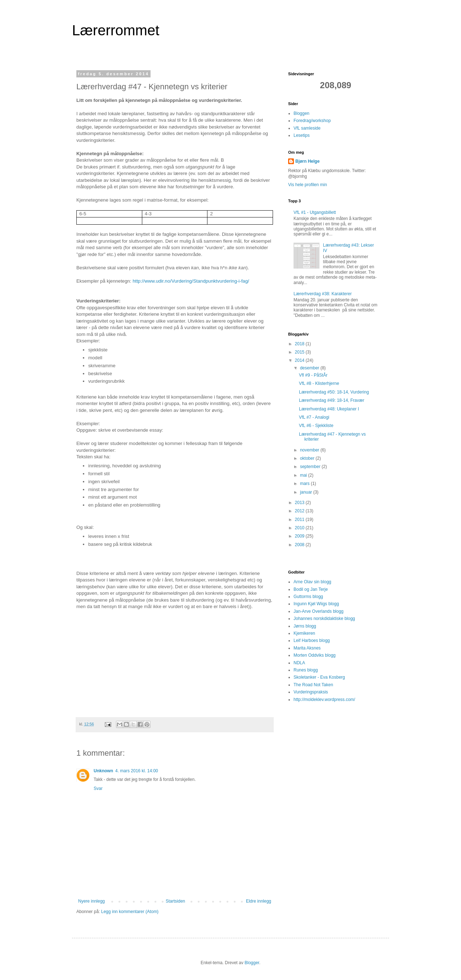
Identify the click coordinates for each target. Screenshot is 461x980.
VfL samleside (307, 128)
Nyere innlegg (91, 901)
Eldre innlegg (259, 901)
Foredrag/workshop (312, 121)
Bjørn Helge (307, 161)
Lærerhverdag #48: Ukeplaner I (329, 409)
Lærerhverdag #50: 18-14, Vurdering (334, 392)
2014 (300, 360)
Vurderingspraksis (311, 692)
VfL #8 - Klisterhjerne (319, 383)
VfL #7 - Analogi (314, 417)
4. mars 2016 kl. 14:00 (137, 771)
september (311, 467)
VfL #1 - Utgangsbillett (315, 212)
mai (304, 475)
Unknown (103, 771)
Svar (98, 788)
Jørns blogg (305, 626)
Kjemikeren (304, 633)
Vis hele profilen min (308, 185)
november (310, 450)
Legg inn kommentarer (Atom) (130, 912)
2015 (300, 352)
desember (310, 368)
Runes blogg (306, 670)
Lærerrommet (116, 30)
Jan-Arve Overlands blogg (319, 611)
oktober (308, 458)
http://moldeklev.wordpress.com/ (324, 700)
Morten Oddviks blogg (315, 655)
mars (305, 484)
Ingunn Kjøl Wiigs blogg (316, 604)
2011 (300, 520)
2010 (300, 528)
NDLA (299, 663)
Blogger (252, 963)
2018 (300, 344)
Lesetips (302, 135)
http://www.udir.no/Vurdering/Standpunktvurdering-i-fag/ (191, 281)
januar (307, 492)
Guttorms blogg (308, 597)
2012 (300, 511)
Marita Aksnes (307, 648)
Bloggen (301, 113)
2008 (300, 545)
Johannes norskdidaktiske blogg (324, 619)
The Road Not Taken (313, 685)
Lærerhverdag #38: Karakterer (323, 294)
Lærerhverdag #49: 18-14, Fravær (332, 400)
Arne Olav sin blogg (312, 582)
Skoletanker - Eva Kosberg (319, 677)
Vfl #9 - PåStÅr (313, 375)
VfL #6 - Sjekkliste (316, 426)
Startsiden (175, 901)
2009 (300, 536)
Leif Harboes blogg (312, 640)
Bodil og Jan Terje (311, 589)
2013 (300, 503)
